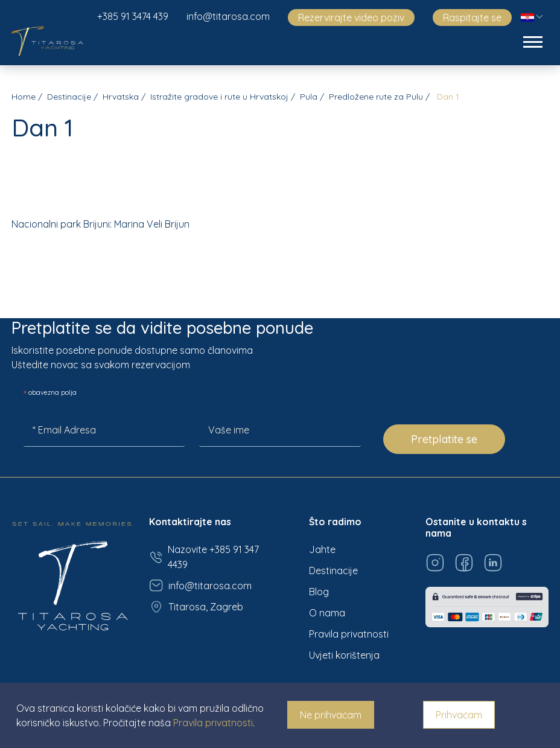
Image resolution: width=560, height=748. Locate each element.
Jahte (322, 549)
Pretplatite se (444, 439)
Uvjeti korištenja (344, 655)
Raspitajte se (472, 18)
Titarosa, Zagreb (196, 607)
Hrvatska (121, 97)
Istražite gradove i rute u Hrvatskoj (219, 97)
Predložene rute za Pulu (376, 97)
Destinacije (69, 97)
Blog (319, 592)
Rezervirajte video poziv (351, 18)
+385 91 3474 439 (133, 16)
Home (24, 97)
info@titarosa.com (228, 16)
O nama (327, 613)
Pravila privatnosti (349, 634)
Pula (309, 97)
